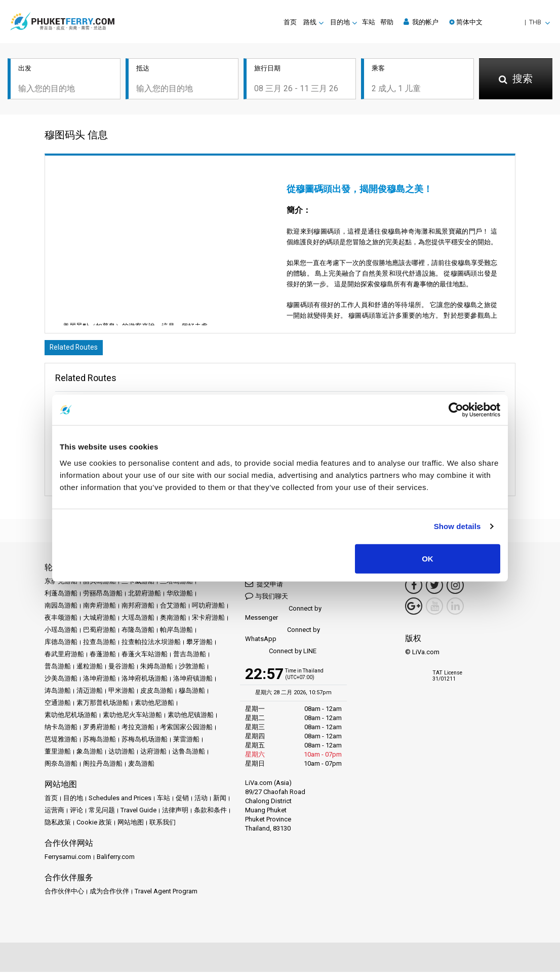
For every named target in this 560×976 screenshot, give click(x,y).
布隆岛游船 (138, 634)
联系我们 (163, 826)
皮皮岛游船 (157, 695)
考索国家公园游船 (186, 731)
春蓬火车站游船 (145, 658)
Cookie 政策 (94, 826)
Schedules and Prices (120, 802)
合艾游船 (173, 609)
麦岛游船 (141, 767)
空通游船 (58, 707)
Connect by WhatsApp (283, 638)
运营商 (54, 814)
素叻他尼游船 (154, 707)
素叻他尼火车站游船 (132, 719)
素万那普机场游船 (103, 707)
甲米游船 (122, 695)
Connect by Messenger (283, 617)
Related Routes (77, 350)
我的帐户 (421, 22)
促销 (182, 802)
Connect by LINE (281, 655)
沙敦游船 (192, 670)
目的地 (73, 802)
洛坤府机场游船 (145, 682)
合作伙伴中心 (64, 895)
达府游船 (153, 755)
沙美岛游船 (61, 682)
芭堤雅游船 (61, 743)
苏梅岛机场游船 (145, 743)
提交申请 (264, 588)
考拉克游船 (138, 731)
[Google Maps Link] (414, 610)
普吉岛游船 (190, 658)
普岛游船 (58, 670)
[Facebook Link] (414, 589)
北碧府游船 (145, 597)
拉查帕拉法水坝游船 (151, 646)
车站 (369, 22)
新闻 (220, 802)
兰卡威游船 (138, 585)
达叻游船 (122, 755)
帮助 (387, 22)
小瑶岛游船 (61, 634)
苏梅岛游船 (99, 743)
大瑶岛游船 (138, 622)
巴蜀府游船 (99, 634)
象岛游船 (90, 755)
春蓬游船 (103, 658)
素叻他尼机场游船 (71, 719)
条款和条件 (210, 814)
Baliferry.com (116, 861)
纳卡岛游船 (61, 731)
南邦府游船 (138, 609)
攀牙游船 (199, 646)
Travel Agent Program (166, 895)
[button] (499, 22)
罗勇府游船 (99, 731)
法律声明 (175, 814)
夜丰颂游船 (61, 622)
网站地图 (131, 826)
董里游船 (58, 755)
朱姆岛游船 (157, 670)
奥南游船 (173, 622)
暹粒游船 (90, 670)
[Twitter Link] (434, 589)
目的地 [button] (340, 22)
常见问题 (102, 814)
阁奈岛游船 (61, 767)
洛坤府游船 (99, 682)
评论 (76, 814)
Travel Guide (138, 814)
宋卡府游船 (208, 622)
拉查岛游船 (99, 646)
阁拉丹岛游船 (103, 767)
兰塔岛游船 (176, 585)
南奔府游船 (99, 609)
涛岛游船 (58, 695)
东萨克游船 (61, 585)
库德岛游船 (61, 646)
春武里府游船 (64, 658)
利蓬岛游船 (61, 597)
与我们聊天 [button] (267, 600)
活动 (201, 802)
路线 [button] (310, 22)
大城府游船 (99, 622)
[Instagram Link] (455, 589)
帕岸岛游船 (176, 634)
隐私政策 (58, 826)
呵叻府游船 (208, 609)
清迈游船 (90, 695)
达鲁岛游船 (189, 755)
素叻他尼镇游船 (191, 719)
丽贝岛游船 (99, 585)
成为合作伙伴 (109, 895)
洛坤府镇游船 (193, 682)
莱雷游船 (186, 743)
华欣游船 (180, 597)
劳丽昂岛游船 (103, 597)
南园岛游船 (61, 609)
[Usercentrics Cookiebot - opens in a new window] (456, 410)
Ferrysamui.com (68, 861)
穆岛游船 (192, 695)
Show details (457, 526)
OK (428, 558)
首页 (290, 22)
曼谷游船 (122, 670)
